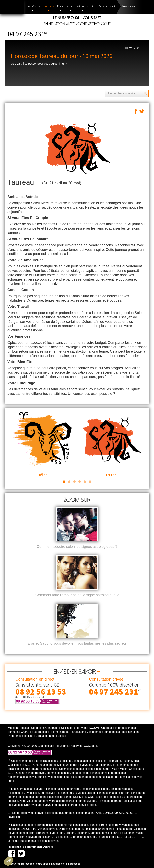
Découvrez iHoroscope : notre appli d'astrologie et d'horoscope (44, 864)
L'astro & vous (33, 8)
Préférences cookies (21, 736)
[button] (8, 861)
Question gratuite (107, 6)
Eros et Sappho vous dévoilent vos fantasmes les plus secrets (77, 643)
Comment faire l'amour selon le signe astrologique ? (77, 595)
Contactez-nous (45, 736)
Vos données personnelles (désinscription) (113, 732)
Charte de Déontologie (35, 732)
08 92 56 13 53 (41, 692)
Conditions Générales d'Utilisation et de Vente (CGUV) (65, 728)
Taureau (112, 444)
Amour (70, 8)
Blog (93, 6)
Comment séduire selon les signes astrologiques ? (77, 547)
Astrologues (82, 8)
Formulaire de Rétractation (68, 732)
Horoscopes (48, 8)
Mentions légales (18, 728)
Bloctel (62, 736)
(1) (46, 33)
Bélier (42, 444)
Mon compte (129, 6)
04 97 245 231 (26, 34)
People (60, 8)
